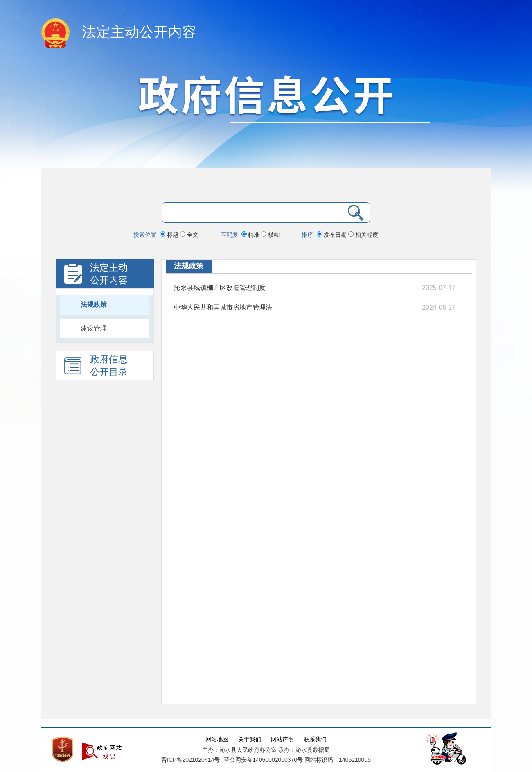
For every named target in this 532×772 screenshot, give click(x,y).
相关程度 (363, 235)
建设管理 (94, 328)
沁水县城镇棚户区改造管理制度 (220, 288)
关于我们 (250, 739)
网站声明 (282, 739)
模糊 (270, 235)
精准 (251, 235)
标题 (170, 235)
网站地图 (217, 739)
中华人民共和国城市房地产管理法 (223, 307)
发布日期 (332, 235)
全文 (189, 235)
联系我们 (315, 739)
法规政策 (94, 304)
